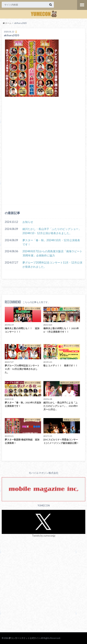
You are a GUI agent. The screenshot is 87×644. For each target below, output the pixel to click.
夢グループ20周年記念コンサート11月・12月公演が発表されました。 (52, 265)
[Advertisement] (43, 156)
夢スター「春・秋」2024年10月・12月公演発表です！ (51, 242)
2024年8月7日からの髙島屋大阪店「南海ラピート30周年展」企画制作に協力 (52, 253)
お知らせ (28, 222)
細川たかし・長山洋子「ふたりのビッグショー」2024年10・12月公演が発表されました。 (52, 231)
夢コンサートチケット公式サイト (24, 638)
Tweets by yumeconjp (44, 536)
